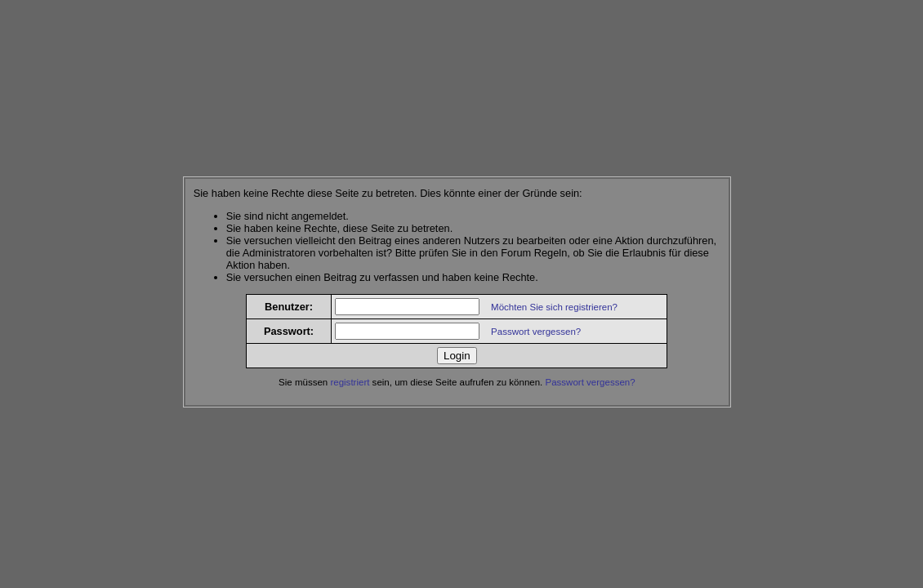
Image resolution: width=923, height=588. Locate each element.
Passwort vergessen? (536, 332)
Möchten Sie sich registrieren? (554, 307)
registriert (350, 382)
